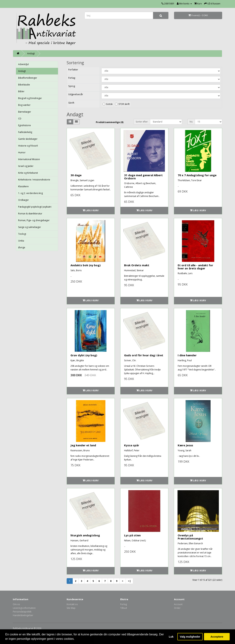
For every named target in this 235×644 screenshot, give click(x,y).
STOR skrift (124, 104)
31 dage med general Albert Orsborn (143, 177)
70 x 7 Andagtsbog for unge (197, 175)
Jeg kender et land (83, 445)
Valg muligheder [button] (190, 637)
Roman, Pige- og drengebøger (34, 220)
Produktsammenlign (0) (110, 122)
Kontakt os (72, 604)
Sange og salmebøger (30, 227)
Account (178, 604)
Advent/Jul (23, 64)
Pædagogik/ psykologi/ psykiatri (35, 207)
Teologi (22, 234)
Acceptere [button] (217, 637)
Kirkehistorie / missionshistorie (34, 180)
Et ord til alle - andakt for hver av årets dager (195, 267)
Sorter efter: (142, 122)
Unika (21, 241)
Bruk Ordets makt (137, 265)
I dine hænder (187, 355)
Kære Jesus (185, 445)
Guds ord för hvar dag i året (144, 355)
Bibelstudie (24, 85)
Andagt (31, 53)
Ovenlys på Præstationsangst (190, 537)
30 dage (76, 175)
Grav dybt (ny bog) (84, 355)
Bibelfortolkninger (28, 78)
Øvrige (22, 247)
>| (129, 581)
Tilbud (124, 608)
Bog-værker (24, 105)
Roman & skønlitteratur (30, 214)
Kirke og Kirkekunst (28, 173)
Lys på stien (132, 535)
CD (20, 119)
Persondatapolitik (22, 612)
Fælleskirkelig (25, 132)
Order (177, 608)
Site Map (71, 608)
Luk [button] (171, 637)
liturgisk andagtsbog (85, 535)
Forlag (124, 604)
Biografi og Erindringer (30, 98)
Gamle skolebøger (28, 139)
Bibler (21, 91)
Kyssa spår (132, 445)
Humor (22, 152)
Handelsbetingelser (23, 615)
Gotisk (109, 104)
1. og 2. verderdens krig (30, 193)
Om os (16, 604)
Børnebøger (25, 112)
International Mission (29, 159)
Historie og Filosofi (28, 146)
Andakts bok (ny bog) (86, 265)
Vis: (191, 122)
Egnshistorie (25, 125)
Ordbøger (23, 200)
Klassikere (23, 186)
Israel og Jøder (26, 166)
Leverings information (24, 608)
